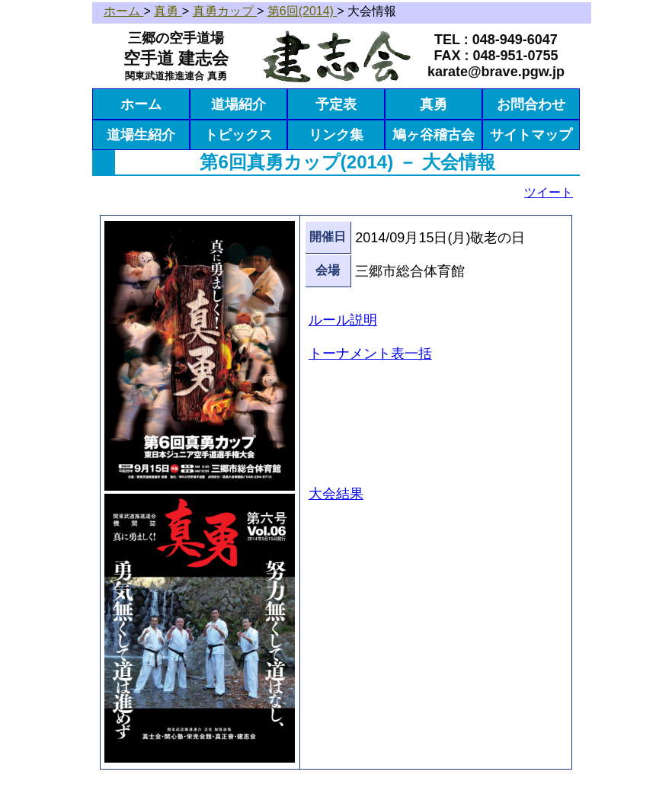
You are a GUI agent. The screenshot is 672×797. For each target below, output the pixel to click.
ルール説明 (343, 320)
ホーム (141, 104)
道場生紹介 (141, 135)
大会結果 (336, 494)
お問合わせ (531, 104)
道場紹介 (238, 104)
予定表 (336, 104)
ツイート (549, 192)
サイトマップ (531, 135)
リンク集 (336, 135)
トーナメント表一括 (370, 354)
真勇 (434, 104)
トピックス (238, 135)
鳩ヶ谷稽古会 (434, 135)
